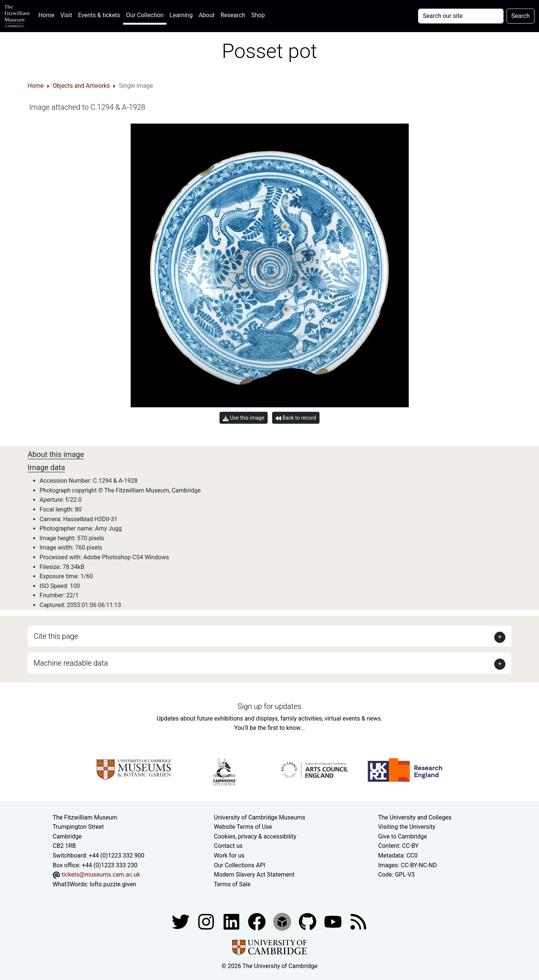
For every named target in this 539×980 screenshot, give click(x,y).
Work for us (229, 855)
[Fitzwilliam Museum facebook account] (232, 922)
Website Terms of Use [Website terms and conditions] (243, 827)
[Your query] (461, 16)
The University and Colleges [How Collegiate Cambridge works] (415, 817)
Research (233, 15)
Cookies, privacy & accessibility (255, 836)
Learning (181, 15)
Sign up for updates (269, 706)
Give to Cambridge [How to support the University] (403, 836)
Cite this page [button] (56, 636)
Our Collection (145, 15)
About (207, 15)
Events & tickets (99, 15)
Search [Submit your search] (521, 16)
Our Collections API (240, 865)
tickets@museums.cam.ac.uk (101, 875)
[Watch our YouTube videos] (334, 922)
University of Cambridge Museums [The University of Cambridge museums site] (260, 817)
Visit (66, 15)
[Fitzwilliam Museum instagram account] (207, 922)
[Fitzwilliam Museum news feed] (358, 922)
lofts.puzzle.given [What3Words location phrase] (113, 884)
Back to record (296, 418)
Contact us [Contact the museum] (228, 846)
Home (48, 14)
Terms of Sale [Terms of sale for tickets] (232, 884)
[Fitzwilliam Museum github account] (308, 922)
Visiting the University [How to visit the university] (407, 827)
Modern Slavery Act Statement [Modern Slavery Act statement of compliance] (254, 875)
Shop (258, 15)
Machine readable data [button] (71, 663)
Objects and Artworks (81, 86)
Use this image (244, 418)
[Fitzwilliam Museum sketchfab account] (283, 922)
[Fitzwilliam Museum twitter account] (181, 922)
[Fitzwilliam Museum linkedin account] (258, 922)
